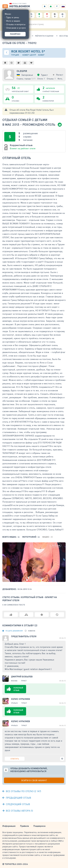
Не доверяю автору (57, 615)
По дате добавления (14, 631)
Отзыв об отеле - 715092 (19, 43)
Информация (9, 826)
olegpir (22, 71)
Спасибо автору (26, 615)
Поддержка (39, 826)
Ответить (15, 759)
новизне (32, 631)
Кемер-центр (29, 55)
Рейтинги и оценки (44, 36)
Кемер (41, 55)
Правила (24, 826)
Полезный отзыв (11, 615)
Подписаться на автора (42, 615)
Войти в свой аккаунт (34, 780)
